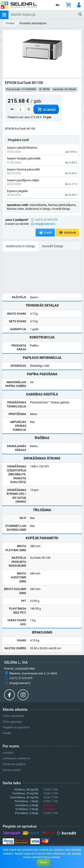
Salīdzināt (67, 233)
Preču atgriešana (13, 716)
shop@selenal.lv (45, 224)
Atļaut (43, 862)
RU (58, 5)
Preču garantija (12, 722)
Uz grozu (46, 109)
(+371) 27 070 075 (46, 220)
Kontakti (8, 753)
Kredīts (7, 733)
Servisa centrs (12, 770)
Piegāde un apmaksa (16, 727)
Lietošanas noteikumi (16, 758)
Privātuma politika (14, 764)
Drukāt (45, 233)
